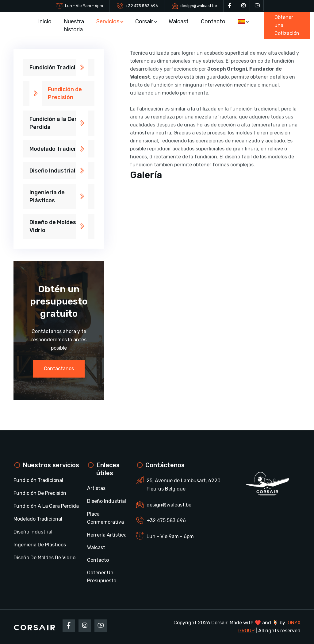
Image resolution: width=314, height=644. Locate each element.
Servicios (108, 21)
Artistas (96, 488)
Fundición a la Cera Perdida (55, 123)
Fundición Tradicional (58, 68)
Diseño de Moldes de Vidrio (57, 226)
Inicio (45, 21)
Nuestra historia (74, 25)
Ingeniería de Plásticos (47, 196)
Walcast (179, 21)
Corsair (144, 21)
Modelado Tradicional (58, 149)
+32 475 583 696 (142, 6)
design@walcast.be (199, 6)
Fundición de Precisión (65, 93)
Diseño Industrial (52, 171)
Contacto (213, 21)
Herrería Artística (107, 535)
